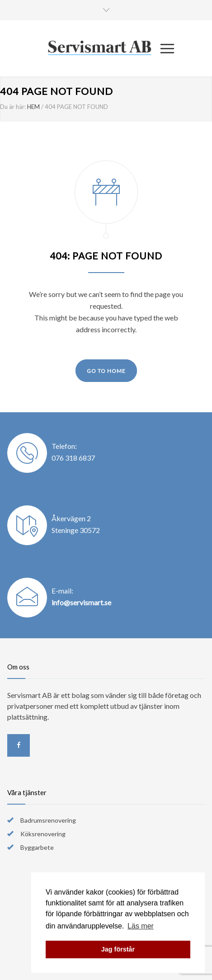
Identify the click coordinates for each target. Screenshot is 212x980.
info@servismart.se (81, 602)
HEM (33, 107)
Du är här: (13, 107)
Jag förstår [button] (118, 949)
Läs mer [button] (141, 926)
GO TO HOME (106, 371)
